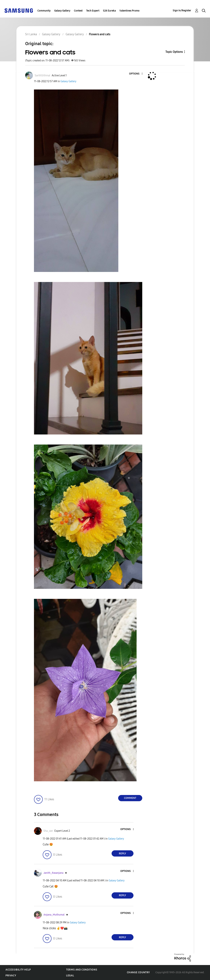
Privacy (11, 976)
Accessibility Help (18, 970)
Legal (70, 976)
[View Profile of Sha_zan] (48, 831)
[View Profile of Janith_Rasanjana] (53, 873)
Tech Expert (93, 11)
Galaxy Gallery (62, 11)
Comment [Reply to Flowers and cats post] (130, 798)
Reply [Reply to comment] (122, 854)
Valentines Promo (129, 11)
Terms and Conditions (82, 970)
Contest (78, 11)
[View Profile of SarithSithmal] (42, 76)
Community (44, 11)
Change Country (138, 972)
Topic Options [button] (174, 52)
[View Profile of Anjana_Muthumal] (54, 915)
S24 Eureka (109, 11)
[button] (136, 74)
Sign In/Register (182, 11)
